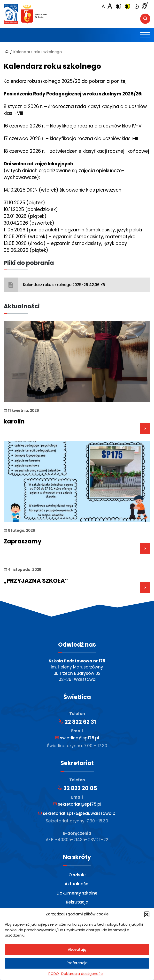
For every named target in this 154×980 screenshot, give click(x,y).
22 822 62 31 (77, 722)
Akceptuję (77, 950)
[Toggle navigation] (145, 35)
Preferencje (77, 963)
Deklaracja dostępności (82, 974)
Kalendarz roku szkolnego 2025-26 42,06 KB (64, 285)
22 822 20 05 (77, 788)
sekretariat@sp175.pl (77, 804)
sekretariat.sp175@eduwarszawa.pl (77, 813)
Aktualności (77, 884)
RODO (54, 974)
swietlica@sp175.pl (77, 738)
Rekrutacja (77, 902)
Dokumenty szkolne (77, 893)
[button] (147, 914)
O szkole (77, 875)
